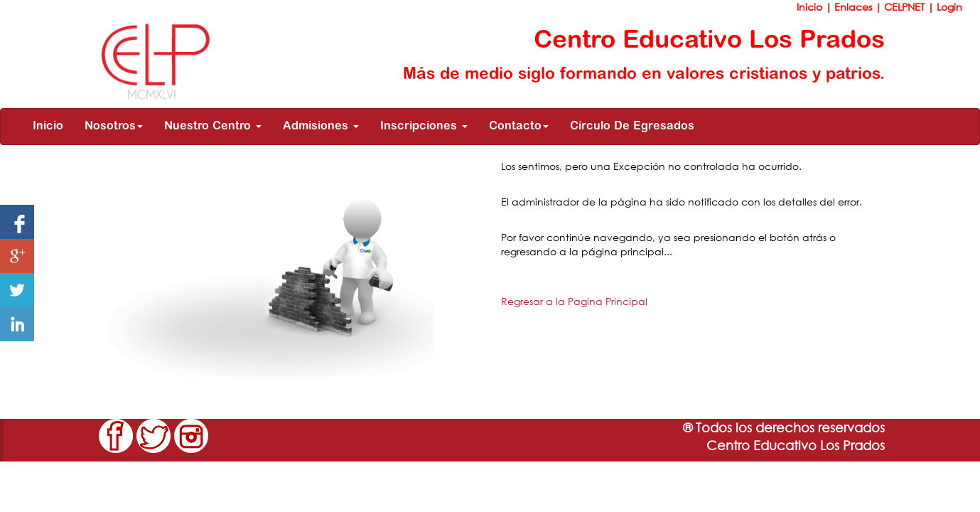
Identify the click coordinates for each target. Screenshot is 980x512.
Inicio (811, 7)
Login (949, 7)
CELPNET (906, 7)
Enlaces (855, 7)
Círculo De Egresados (632, 127)
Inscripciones (424, 127)
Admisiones (321, 127)
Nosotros (114, 127)
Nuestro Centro (213, 127)
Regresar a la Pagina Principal (574, 301)
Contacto (519, 127)
